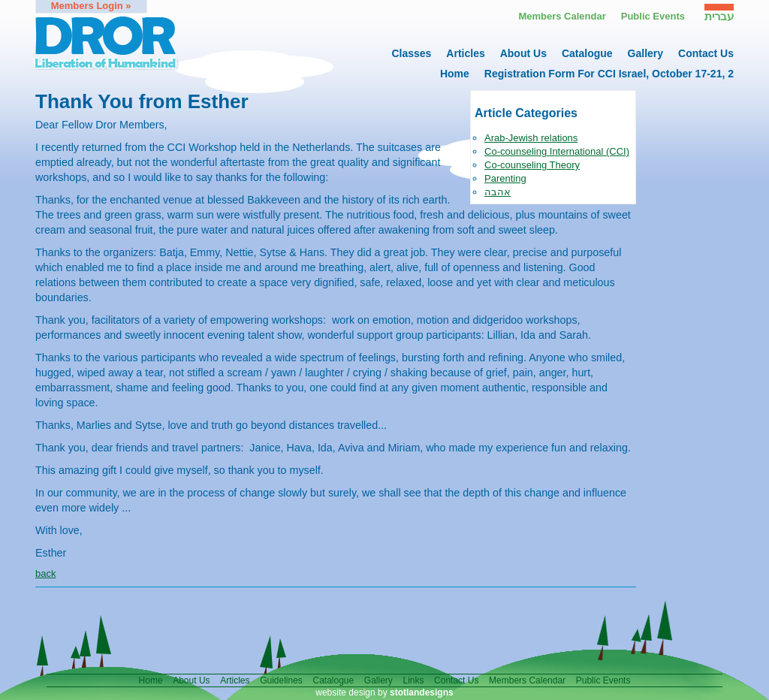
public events (603, 680)
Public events (653, 16)
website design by (384, 692)
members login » (91, 6)
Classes (411, 53)
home (455, 74)
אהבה (498, 192)
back (45, 573)
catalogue (587, 53)
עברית (719, 16)
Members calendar (562, 16)
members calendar (527, 680)
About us (523, 53)
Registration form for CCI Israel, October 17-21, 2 (609, 74)
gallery (645, 53)
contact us (706, 53)
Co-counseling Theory (532, 165)
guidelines (281, 680)
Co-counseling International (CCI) (557, 151)
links (413, 680)
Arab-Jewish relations (531, 138)
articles (465, 53)
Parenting (505, 178)
